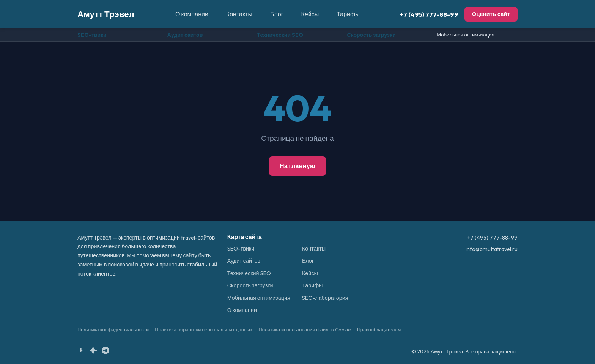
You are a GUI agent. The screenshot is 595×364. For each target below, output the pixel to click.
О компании (192, 14)
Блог (277, 14)
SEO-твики (92, 35)
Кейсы (310, 14)
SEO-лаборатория (325, 298)
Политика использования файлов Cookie (305, 329)
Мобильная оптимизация (466, 35)
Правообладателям (379, 329)
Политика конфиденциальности (113, 329)
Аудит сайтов (185, 35)
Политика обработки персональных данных (204, 329)
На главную (297, 166)
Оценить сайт (491, 14)
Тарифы (348, 14)
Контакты (239, 14)
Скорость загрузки (371, 35)
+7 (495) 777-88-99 (429, 14)
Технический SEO (280, 35)
